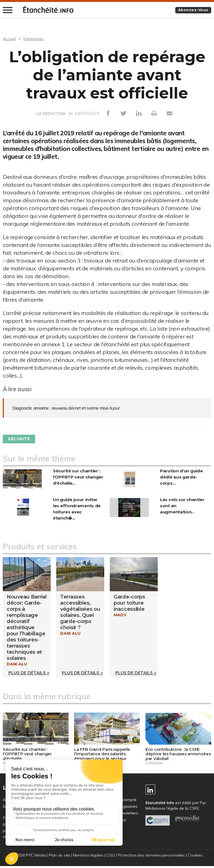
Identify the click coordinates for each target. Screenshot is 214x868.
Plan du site (59, 858)
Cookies (196, 858)
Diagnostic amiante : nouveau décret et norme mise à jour (67, 408)
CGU (110, 858)
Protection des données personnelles (152, 858)
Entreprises (36, 39)
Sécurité (21, 439)
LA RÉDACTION (51, 114)
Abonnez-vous (191, 10)
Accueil (10, 39)
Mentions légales (88, 858)
